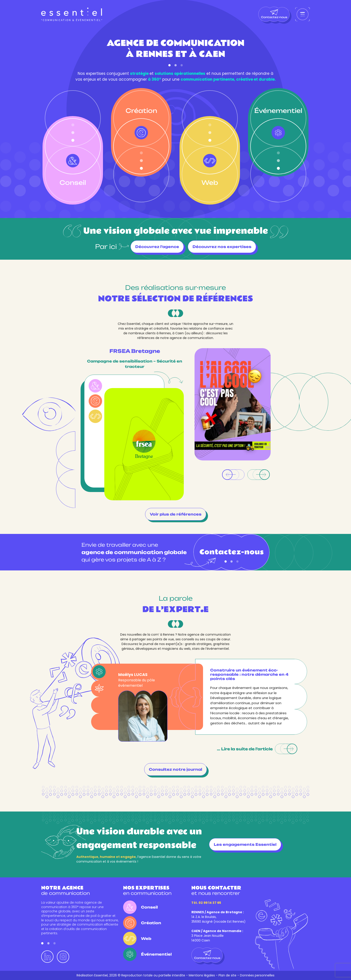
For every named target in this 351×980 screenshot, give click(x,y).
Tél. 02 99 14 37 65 (206, 903)
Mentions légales (202, 975)
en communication (147, 890)
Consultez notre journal (175, 769)
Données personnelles (257, 975)
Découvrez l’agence (157, 247)
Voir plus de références (176, 514)
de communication (65, 890)
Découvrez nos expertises (222, 247)
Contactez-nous (274, 14)
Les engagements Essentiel (245, 844)
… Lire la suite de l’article (257, 749)
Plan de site (227, 975)
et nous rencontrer (216, 890)
